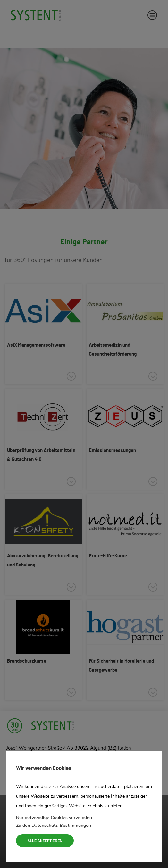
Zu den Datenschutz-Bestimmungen (54, 826)
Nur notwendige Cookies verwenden (54, 818)
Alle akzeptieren (45, 841)
